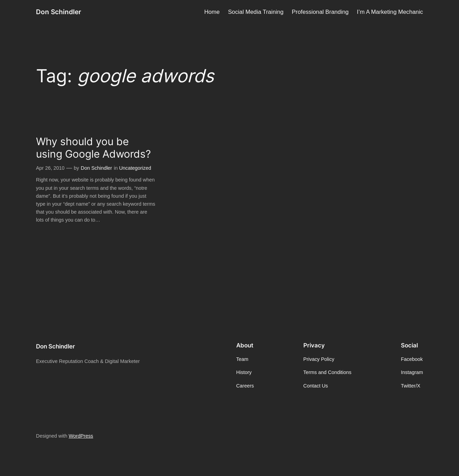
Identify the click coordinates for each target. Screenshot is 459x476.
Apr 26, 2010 (50, 168)
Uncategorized (135, 168)
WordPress (81, 436)
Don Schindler (59, 12)
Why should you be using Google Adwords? (93, 148)
